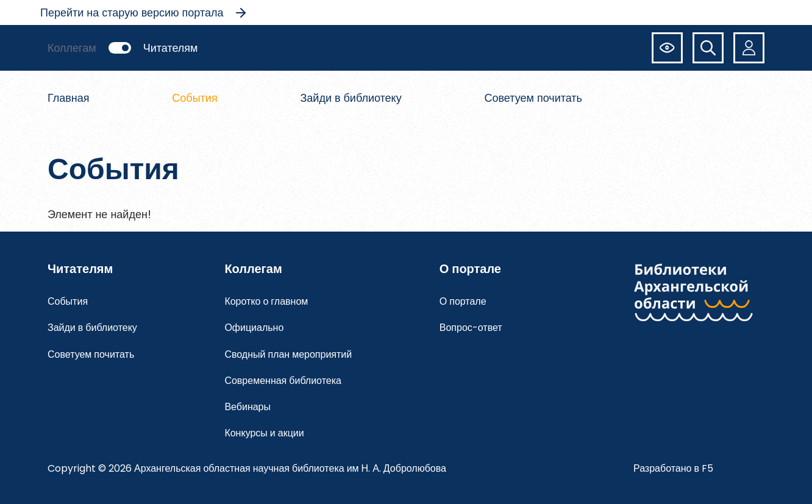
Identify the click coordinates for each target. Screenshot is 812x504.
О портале (463, 301)
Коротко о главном (266, 301)
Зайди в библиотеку (351, 98)
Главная (69, 98)
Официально (254, 328)
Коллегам (72, 48)
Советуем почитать (534, 98)
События (194, 98)
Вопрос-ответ (471, 328)
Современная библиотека (283, 381)
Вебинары (248, 407)
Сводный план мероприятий (288, 354)
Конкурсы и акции (264, 433)
